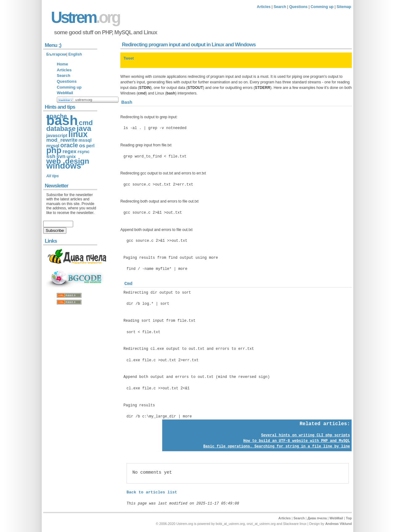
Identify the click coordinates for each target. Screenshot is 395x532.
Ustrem (85, 17)
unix (71, 157)
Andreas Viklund (339, 524)
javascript (57, 136)
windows (64, 166)
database (61, 129)
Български (56, 54)
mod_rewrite (62, 140)
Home (62, 64)
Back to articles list (152, 492)
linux (78, 134)
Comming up (322, 7)
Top (349, 518)
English (75, 54)
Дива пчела (317, 518)
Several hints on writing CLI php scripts (306, 435)
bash (62, 120)
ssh (51, 156)
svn (61, 156)
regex (69, 151)
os (82, 146)
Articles (264, 7)
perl (90, 146)
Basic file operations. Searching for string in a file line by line (277, 446)
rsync (83, 152)
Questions (298, 7)
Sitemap (344, 7)
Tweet (129, 58)
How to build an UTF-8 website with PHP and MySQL (297, 441)
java (84, 128)
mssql (85, 140)
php (54, 150)
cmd (86, 123)
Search (280, 7)
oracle (69, 145)
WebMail (65, 93)
